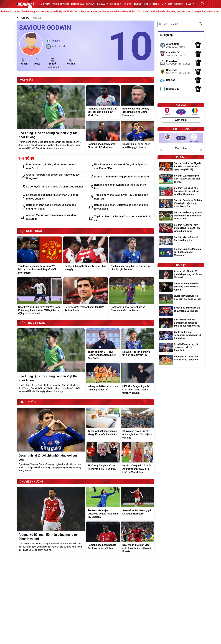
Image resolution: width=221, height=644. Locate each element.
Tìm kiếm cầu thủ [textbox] (169, 25)
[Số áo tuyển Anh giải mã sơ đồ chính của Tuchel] (55, 187)
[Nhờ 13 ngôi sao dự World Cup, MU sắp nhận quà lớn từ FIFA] (123, 166)
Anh (147, 4)
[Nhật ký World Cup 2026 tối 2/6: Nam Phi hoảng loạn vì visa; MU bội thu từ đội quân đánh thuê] (39, 297)
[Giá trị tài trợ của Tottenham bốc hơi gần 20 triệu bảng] (181, 336)
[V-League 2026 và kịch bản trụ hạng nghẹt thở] (103, 379)
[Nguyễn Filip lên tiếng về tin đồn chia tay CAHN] (138, 345)
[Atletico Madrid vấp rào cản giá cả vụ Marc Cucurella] (55, 217)
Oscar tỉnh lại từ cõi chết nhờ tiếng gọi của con (168, 12)
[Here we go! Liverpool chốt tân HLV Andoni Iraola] (86, 297)
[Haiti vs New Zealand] (181, 138)
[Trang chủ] (23, 18)
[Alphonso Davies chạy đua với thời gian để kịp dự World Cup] (103, 102)
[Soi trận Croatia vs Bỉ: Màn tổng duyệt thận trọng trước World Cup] (181, 204)
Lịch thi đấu (77, 4)
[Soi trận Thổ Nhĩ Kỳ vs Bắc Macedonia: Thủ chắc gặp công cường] (181, 216)
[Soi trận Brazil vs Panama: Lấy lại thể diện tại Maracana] (181, 253)
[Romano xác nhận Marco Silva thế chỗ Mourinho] (103, 136)
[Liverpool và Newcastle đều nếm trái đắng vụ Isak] (181, 299)
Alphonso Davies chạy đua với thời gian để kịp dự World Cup (48, 12)
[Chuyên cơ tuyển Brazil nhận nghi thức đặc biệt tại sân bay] (138, 424)
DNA (170, 4)
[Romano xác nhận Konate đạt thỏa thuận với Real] (123, 187)
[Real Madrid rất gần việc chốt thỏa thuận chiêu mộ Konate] (138, 538)
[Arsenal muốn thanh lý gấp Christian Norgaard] (123, 177)
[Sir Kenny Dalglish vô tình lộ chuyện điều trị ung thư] (103, 459)
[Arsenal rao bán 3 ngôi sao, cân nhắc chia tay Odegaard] (55, 177)
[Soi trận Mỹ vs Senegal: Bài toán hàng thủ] (181, 240)
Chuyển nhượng (133, 4)
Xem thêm (181, 120)
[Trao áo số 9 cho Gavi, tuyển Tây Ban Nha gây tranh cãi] (123, 197)
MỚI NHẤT (46, 4)
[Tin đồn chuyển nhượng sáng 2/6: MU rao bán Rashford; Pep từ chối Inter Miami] (39, 256)
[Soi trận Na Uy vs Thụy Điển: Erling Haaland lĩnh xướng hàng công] (181, 228)
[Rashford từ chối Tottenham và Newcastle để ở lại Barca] (132, 297)
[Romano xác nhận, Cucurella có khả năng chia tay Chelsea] (123, 207)
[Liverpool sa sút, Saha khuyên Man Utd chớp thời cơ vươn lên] (55, 197)
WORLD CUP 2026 (61, 4)
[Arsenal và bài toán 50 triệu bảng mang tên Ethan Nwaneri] (51, 521)
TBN (156, 4)
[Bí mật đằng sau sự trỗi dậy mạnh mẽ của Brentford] (181, 348)
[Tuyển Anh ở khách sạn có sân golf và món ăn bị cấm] (123, 218)
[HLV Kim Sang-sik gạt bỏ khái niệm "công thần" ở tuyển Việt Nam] (138, 379)
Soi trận (179, 4)
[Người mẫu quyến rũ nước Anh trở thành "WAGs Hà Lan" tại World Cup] (138, 459)
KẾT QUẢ (90, 4)
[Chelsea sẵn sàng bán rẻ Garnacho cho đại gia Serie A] (132, 256)
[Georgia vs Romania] (181, 112)
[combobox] (181, 24)
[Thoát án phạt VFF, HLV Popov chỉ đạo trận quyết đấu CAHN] (103, 345)
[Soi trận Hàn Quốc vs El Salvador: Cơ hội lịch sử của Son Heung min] (181, 191)
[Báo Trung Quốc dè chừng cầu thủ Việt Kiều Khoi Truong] (51, 118)
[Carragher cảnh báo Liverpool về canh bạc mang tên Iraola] (55, 207)
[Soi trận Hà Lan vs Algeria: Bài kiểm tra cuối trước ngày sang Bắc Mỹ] (181, 167)
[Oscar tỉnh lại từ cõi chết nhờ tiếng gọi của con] (138, 136)
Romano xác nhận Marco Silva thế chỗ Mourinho (112, 12)
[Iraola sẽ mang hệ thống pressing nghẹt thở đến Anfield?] (181, 287)
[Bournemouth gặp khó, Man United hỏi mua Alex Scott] (55, 166)
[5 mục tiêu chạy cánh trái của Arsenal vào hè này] (181, 311)
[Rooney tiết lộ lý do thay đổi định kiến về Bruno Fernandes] (138, 102)
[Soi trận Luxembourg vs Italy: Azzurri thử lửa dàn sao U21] (181, 179)
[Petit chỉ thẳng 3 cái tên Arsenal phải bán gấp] (86, 256)
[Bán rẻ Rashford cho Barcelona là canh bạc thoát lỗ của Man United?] (181, 323)
